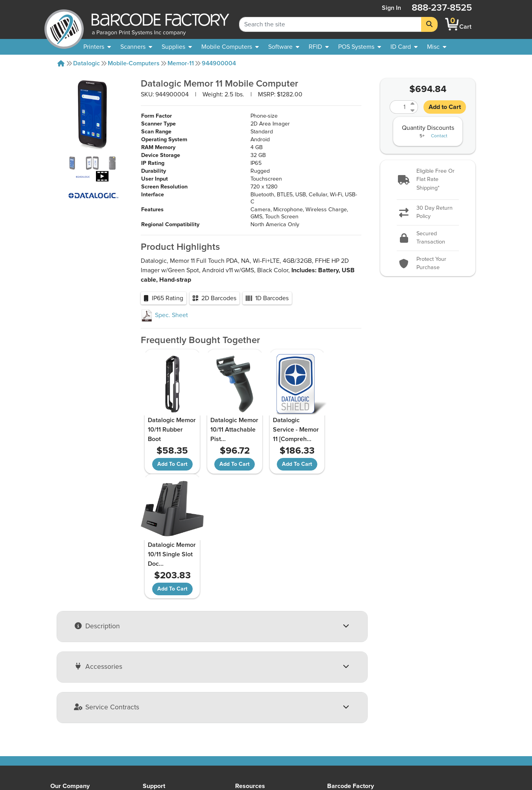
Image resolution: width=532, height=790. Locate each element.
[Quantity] (399, 107)
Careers (61, 750)
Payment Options (166, 712)
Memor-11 (181, 63)
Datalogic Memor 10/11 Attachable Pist (219, 434)
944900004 (219, 63)
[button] (428, 180)
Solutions (248, 703)
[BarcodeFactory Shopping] (452, 24)
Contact (439, 136)
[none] (437, 47)
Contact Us (65, 712)
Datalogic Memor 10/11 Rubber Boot (165, 430)
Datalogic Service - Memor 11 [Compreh (273, 434)
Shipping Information (171, 703)
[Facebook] (451, 720)
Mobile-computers (134, 63)
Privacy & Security (167, 722)
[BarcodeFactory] (64, 24)
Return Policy (161, 693)
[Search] (429, 24)
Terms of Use (161, 731)
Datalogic (87, 63)
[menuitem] (97, 47)
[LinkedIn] (472, 721)
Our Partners (67, 722)
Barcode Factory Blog (265, 731)
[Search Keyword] (330, 24)
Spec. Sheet (164, 315)
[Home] (61, 63)
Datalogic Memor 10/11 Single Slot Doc (329, 434)
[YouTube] (430, 721)
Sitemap (246, 693)
